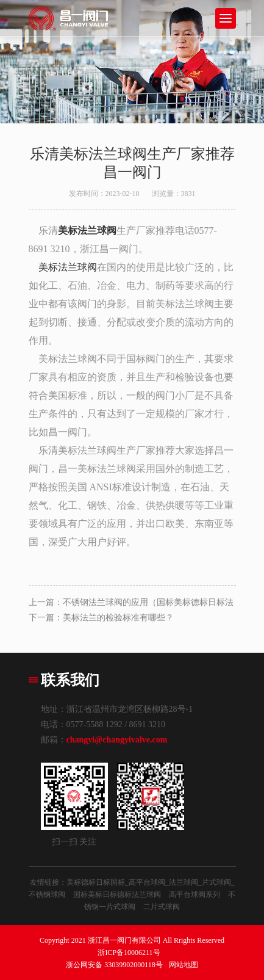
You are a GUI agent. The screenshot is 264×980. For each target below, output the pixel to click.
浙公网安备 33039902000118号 (114, 965)
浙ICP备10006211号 (129, 953)
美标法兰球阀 (68, 267)
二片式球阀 (162, 907)
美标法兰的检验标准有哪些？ (118, 618)
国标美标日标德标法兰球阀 (117, 895)
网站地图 (184, 965)
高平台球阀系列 (194, 895)
